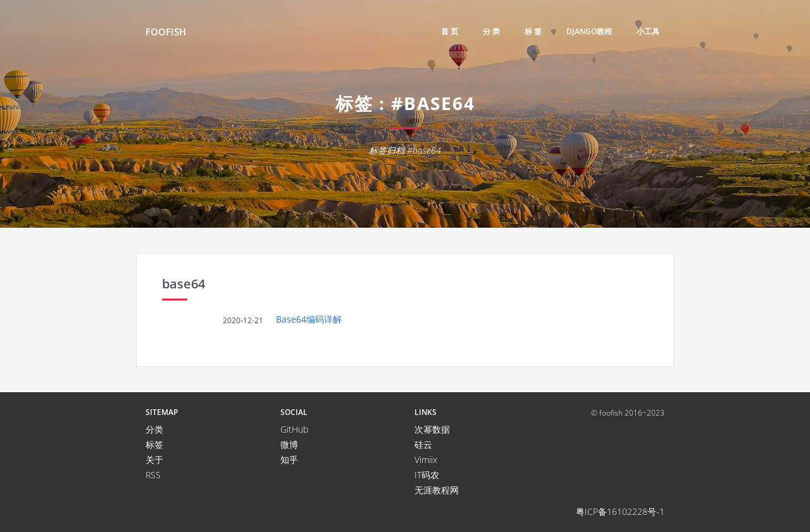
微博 (289, 444)
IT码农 (427, 475)
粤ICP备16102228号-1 (620, 511)
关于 (154, 460)
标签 (154, 444)
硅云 (423, 444)
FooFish (166, 32)
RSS (153, 475)
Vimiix (426, 460)
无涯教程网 (437, 490)
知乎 (289, 460)
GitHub (294, 429)
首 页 (450, 31)
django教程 (589, 31)
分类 (154, 429)
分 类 (491, 31)
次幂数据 (432, 429)
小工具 (648, 31)
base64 (184, 284)
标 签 (533, 31)
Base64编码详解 (309, 319)
